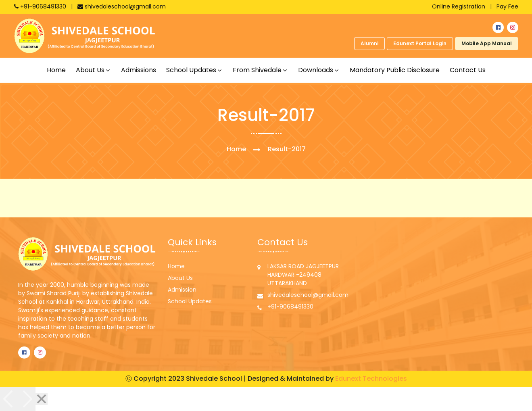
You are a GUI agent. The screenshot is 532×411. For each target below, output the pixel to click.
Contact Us (468, 70)
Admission (182, 290)
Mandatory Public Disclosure (395, 70)
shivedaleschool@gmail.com (122, 6)
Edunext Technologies (371, 379)
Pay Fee (507, 6)
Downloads (316, 70)
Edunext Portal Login (420, 43)
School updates (191, 70)
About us (90, 70)
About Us (180, 278)
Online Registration (459, 6)
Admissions (139, 70)
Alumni (369, 43)
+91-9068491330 (41, 6)
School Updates (190, 301)
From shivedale (257, 70)
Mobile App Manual (487, 43)
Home (56, 70)
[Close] (42, 399)
